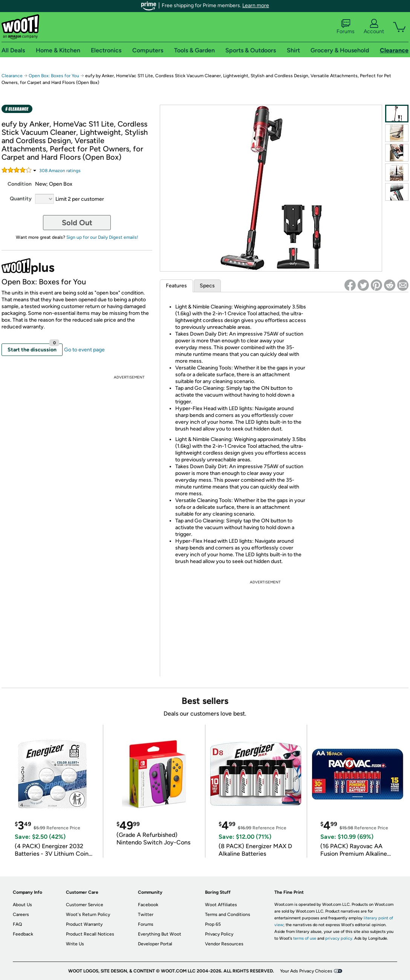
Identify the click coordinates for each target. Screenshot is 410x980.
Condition (20, 184)
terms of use (305, 938)
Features (176, 286)
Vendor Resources (224, 944)
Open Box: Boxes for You (54, 76)
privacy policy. (339, 938)
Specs (207, 286)
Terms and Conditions (228, 914)
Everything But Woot (160, 934)
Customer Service (85, 905)
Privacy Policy (219, 934)
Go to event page (84, 350)
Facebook (148, 905)
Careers (21, 914)
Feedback (23, 934)
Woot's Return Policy (88, 914)
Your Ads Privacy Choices (306, 971)
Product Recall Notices (90, 934)
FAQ (17, 924)
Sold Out (77, 223)
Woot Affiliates (221, 905)
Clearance (12, 76)
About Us (22, 905)
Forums (346, 27)
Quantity (21, 199)
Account (374, 27)
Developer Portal (155, 944)
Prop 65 (213, 924)
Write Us (75, 944)
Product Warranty (84, 924)
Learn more (256, 5)
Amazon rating (60, 171)
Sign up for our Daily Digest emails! (102, 237)
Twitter (146, 914)
